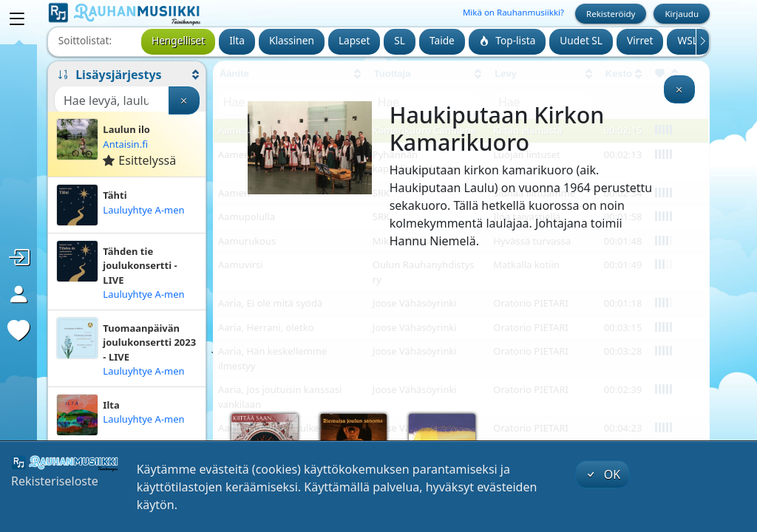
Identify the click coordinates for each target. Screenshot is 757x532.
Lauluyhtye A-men (143, 210)
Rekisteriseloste (55, 481)
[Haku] (112, 100)
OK (602, 474)
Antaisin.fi (125, 144)
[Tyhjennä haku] (184, 100)
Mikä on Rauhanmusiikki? (513, 12)
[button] (127, 75)
